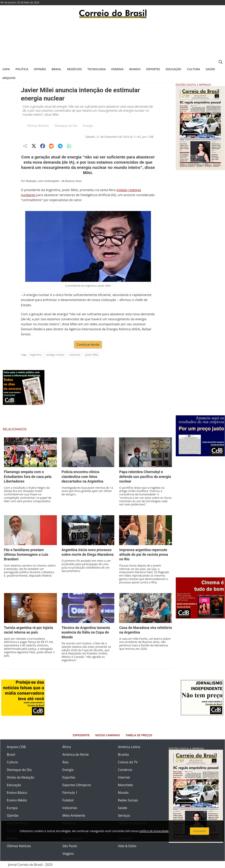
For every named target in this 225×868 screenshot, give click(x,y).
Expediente (81, 735)
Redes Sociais (128, 800)
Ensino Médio (17, 800)
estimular (75, 355)
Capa (6, 69)
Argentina (36, 355)
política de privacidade (154, 831)
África (67, 747)
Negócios (74, 69)
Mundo (135, 69)
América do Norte (76, 754)
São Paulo (70, 846)
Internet (124, 777)
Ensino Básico (17, 793)
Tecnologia (97, 69)
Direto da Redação (21, 777)
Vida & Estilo (127, 846)
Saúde (210, 69)
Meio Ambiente (74, 815)
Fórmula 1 (70, 793)
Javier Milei (92, 355)
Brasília (123, 754)
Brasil (56, 69)
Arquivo (9, 78)
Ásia (66, 762)
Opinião (40, 69)
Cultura (193, 69)
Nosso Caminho (108, 735)
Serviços (124, 815)
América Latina (129, 747)
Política (22, 69)
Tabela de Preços (139, 735)
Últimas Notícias (38, 126)
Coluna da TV (128, 762)
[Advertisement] (112, 41)
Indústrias (70, 808)
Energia (117, 69)
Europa (12, 808)
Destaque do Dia (66, 126)
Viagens (68, 854)
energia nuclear (55, 355)
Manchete (125, 785)
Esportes (153, 69)
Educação (174, 69)
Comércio (125, 770)
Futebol (68, 800)
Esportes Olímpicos (77, 785)
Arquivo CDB (16, 747)
